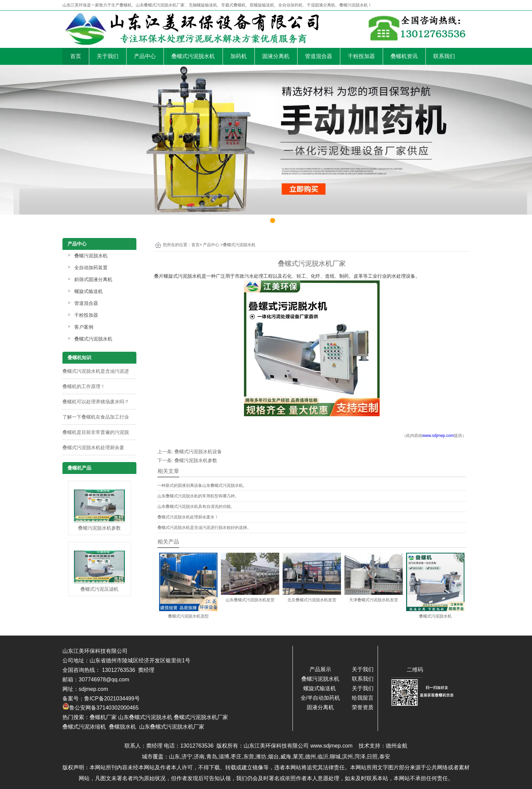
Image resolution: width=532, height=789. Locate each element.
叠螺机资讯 (404, 56)
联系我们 (444, 56)
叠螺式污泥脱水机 (193, 56)
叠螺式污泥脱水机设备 (198, 452)
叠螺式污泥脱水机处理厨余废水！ (188, 517)
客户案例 (84, 327)
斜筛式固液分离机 (93, 279)
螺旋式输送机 (89, 291)
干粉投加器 (361, 56)
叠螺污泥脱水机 (91, 256)
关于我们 (108, 56)
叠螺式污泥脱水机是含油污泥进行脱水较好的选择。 (204, 528)
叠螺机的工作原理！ (84, 386)
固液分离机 (276, 56)
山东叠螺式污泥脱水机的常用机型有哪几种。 (198, 496)
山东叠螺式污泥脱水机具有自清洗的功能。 (196, 507)
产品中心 (145, 56)
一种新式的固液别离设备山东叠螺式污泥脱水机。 (202, 485)
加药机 (239, 56)
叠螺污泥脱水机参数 (196, 460)
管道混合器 (319, 56)
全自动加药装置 (91, 268)
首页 (76, 56)
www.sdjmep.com (438, 436)
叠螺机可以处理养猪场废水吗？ (96, 402)
